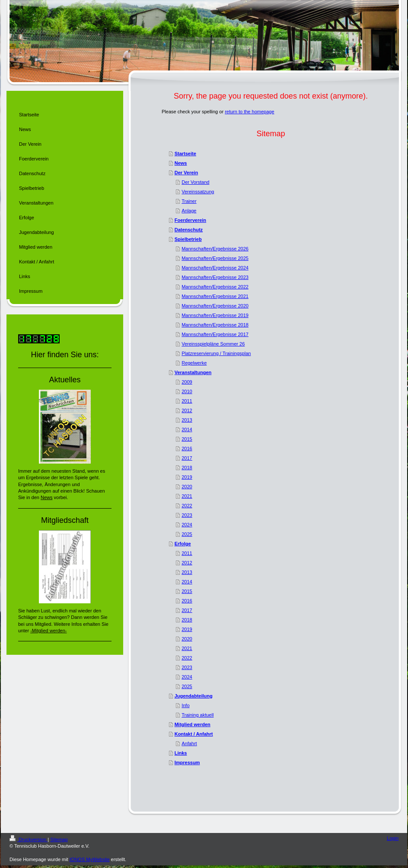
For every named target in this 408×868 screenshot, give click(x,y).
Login (393, 838)
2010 (187, 391)
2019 (187, 477)
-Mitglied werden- (48, 631)
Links (181, 753)
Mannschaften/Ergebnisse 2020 (215, 306)
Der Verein (186, 173)
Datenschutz (189, 230)
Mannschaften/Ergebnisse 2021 (215, 296)
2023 (187, 515)
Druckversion (29, 839)
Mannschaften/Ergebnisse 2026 (215, 249)
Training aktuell (198, 715)
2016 (187, 448)
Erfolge (183, 544)
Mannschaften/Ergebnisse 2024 (215, 268)
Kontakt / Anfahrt (194, 734)
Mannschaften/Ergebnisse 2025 (215, 258)
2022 (187, 506)
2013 (187, 420)
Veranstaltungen (193, 372)
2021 (187, 496)
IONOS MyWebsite (90, 859)
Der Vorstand (195, 182)
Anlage (189, 211)
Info (185, 705)
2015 (187, 439)
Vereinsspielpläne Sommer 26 (213, 344)
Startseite (185, 154)
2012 (187, 410)
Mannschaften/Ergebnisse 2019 (215, 315)
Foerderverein (190, 220)
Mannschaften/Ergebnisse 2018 (215, 325)
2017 (187, 458)
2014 (187, 429)
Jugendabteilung (194, 696)
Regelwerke (194, 363)
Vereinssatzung (198, 192)
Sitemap (59, 839)
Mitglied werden (193, 724)
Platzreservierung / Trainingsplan (216, 353)
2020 (187, 487)
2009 (187, 382)
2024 (187, 525)
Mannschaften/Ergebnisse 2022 (215, 287)
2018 (187, 468)
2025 (187, 534)
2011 (187, 401)
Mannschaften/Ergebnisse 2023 (215, 277)
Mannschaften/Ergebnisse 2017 (215, 334)
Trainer (189, 201)
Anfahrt (189, 743)
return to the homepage (249, 112)
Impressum (187, 762)
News (181, 163)
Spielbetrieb (188, 239)
